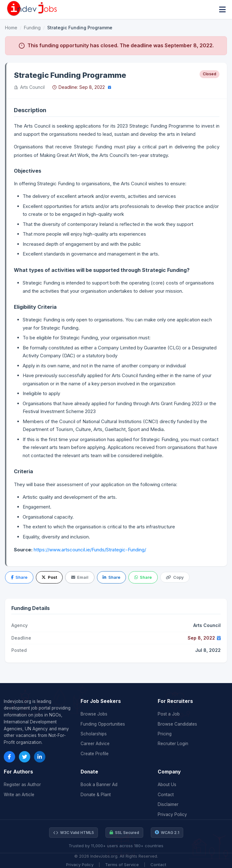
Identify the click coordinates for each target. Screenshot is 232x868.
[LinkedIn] (40, 757)
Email (80, 577)
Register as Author (22, 785)
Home (11, 28)
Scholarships (94, 734)
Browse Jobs (94, 714)
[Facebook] (9, 757)
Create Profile (95, 754)
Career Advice (95, 744)
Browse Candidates (177, 724)
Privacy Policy (172, 814)
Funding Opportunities (103, 724)
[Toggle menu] (222, 10)
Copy (175, 577)
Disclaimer (168, 804)
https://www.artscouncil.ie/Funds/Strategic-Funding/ (90, 550)
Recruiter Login (173, 744)
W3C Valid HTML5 (74, 833)
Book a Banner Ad (99, 785)
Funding (32, 28)
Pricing (165, 734)
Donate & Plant (96, 795)
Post (49, 577)
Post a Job (169, 714)
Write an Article (19, 795)
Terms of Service (122, 865)
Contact (166, 795)
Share (19, 577)
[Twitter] (25, 757)
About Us (167, 785)
